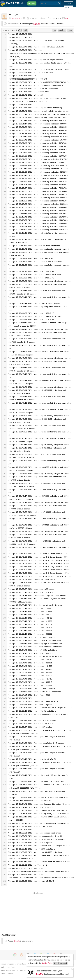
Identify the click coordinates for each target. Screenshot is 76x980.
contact (11, 974)
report (70, 30)
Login (69, 4)
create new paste (8, 964)
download (62, 30)
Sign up (69, 8)
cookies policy (23, 970)
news (8, 967)
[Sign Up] (31, 972)
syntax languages (24, 964)
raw (54, 30)
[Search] (59, 3)
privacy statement (8, 970)
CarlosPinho (17, 18)
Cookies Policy (47, 963)
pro (14, 967)
